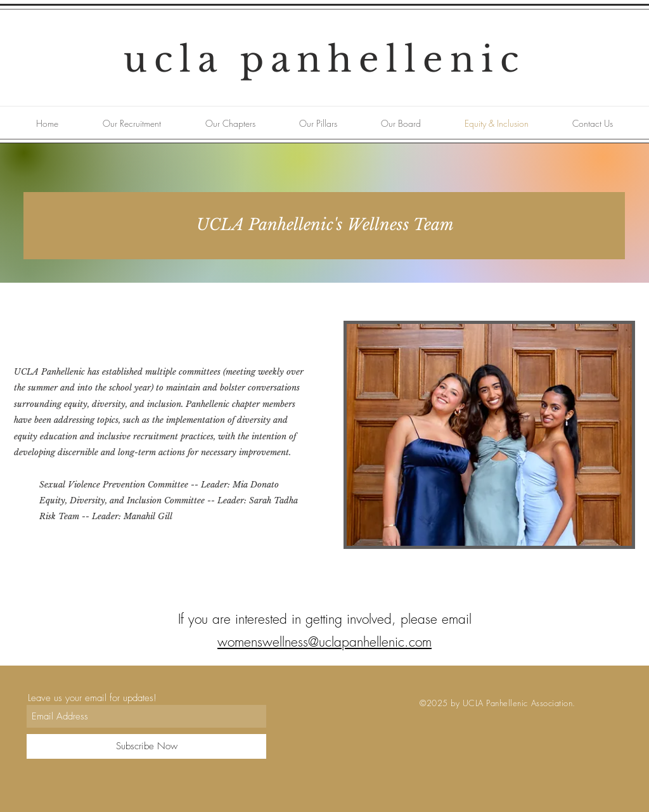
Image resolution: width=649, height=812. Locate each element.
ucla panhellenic (324, 60)
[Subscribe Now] (146, 746)
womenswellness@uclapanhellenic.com (324, 642)
